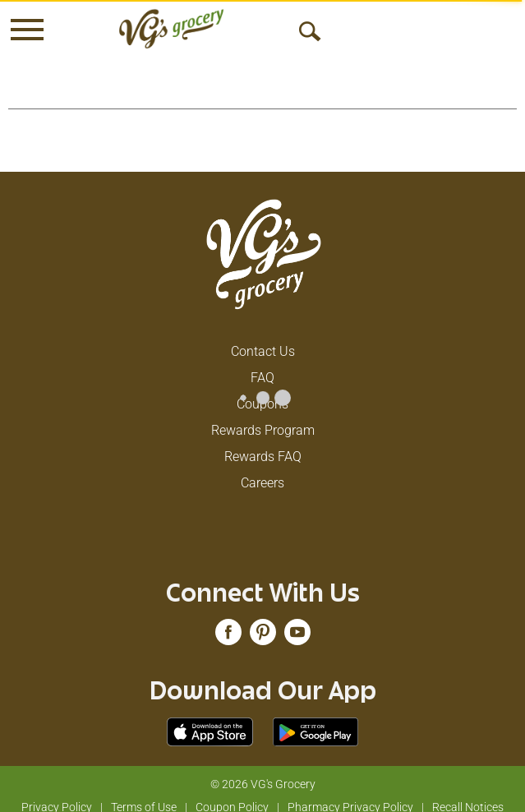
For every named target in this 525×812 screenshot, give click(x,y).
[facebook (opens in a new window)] (228, 624)
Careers (262, 470)
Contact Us (263, 338)
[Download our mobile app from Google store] (316, 718)
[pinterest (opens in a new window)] (263, 624)
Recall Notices (468, 794)
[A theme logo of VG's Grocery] (171, 29)
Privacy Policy (57, 794)
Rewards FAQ (263, 443)
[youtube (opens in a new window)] (297, 624)
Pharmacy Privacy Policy (350, 794)
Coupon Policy (232, 794)
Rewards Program (263, 417)
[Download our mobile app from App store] (210, 718)
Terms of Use (144, 794)
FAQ (262, 364)
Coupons (262, 391)
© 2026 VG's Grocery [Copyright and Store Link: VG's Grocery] (263, 771)
